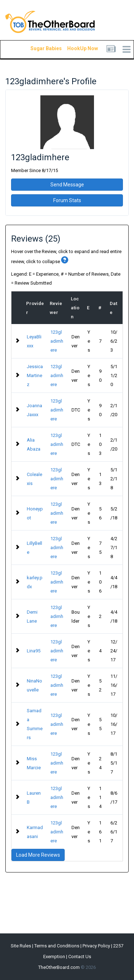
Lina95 (34, 651)
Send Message (67, 185)
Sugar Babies (38, 48)
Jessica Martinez (35, 375)
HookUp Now (74, 48)
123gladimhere (57, 341)
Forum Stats (67, 200)
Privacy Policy (96, 946)
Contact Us (80, 957)
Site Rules (21, 946)
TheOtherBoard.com (59, 967)
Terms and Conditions (57, 946)
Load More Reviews (38, 855)
